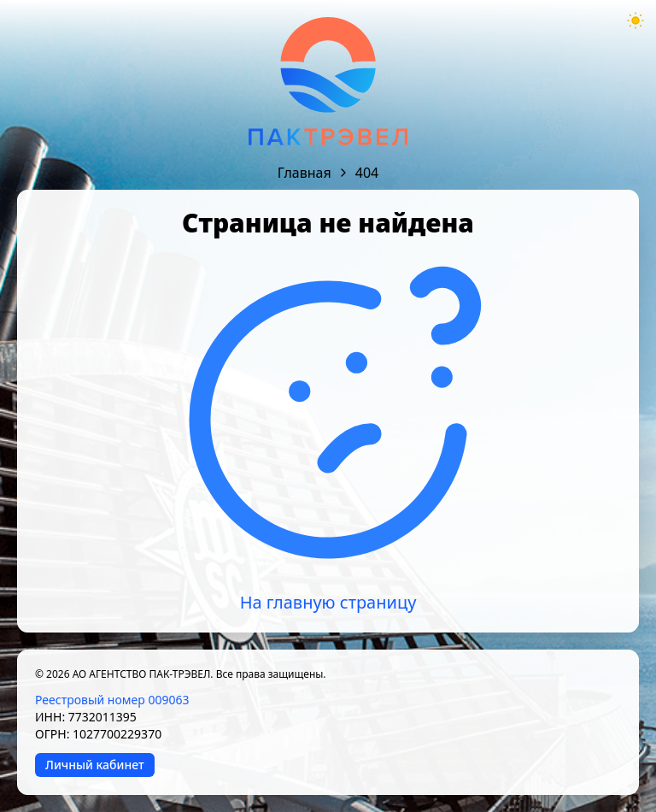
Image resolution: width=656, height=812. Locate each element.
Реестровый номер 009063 (112, 700)
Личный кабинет (95, 765)
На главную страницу (328, 602)
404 (367, 173)
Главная (305, 173)
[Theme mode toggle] (635, 21)
